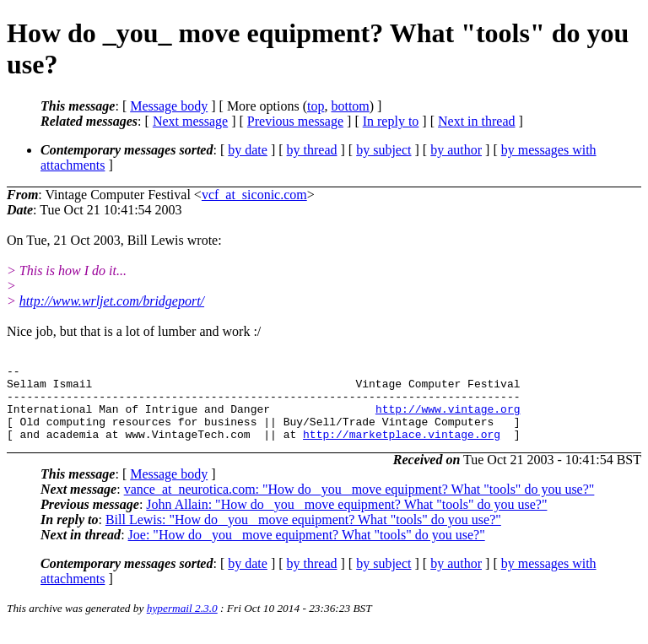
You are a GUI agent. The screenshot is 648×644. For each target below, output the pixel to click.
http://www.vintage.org (448, 419)
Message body (169, 106)
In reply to (391, 121)
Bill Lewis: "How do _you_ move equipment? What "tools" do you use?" (303, 535)
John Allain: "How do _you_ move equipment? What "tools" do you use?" (346, 520)
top (316, 106)
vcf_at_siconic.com (254, 195)
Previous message (295, 121)
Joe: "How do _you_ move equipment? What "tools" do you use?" (307, 550)
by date (248, 150)
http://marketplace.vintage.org (402, 449)
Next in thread (477, 121)
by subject (383, 150)
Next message (190, 121)
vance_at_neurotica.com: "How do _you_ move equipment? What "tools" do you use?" (359, 504)
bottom (350, 106)
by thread (312, 150)
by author (456, 150)
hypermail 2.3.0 (182, 623)
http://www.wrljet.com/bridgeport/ (112, 301)
